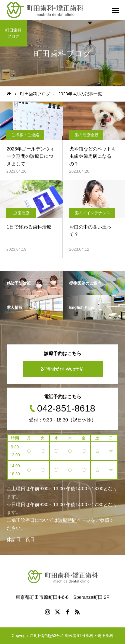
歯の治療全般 (86, 135)
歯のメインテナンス (92, 213)
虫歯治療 (21, 213)
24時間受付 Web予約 (63, 369)
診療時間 (67, 520)
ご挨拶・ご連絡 (25, 135)
